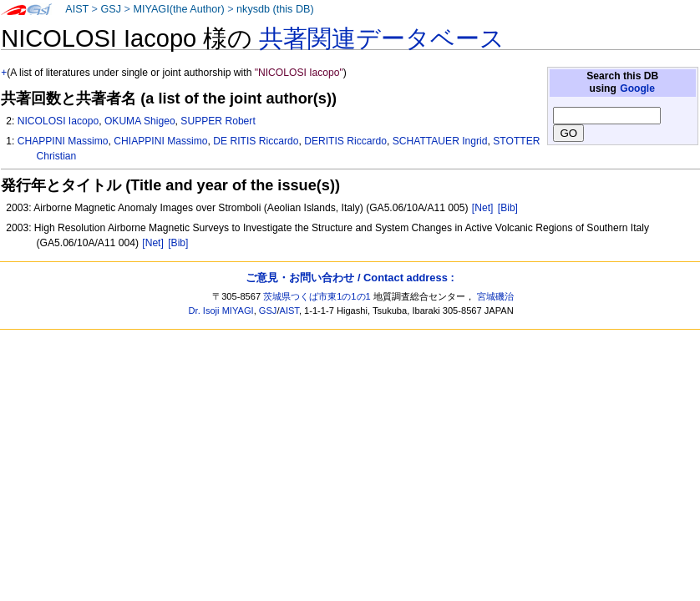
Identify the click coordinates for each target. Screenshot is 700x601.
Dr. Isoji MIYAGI (221, 311)
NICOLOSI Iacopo (58, 121)
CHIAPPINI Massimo (160, 141)
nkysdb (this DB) (275, 9)
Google (637, 88)
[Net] (483, 208)
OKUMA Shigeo (140, 121)
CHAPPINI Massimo (63, 141)
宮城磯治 (495, 296)
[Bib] (508, 208)
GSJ (111, 9)
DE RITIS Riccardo (256, 141)
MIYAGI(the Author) (178, 9)
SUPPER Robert (218, 121)
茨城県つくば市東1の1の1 (317, 296)
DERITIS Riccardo (345, 141)
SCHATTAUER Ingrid (440, 141)
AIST (77, 9)
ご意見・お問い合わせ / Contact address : (350, 278)
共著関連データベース (382, 38)
